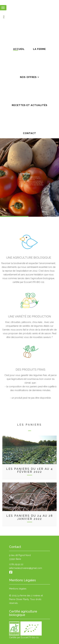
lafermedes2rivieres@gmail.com (26, 568)
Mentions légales (18, 589)
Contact (29, 133)
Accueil (19, 48)
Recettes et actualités (30, 105)
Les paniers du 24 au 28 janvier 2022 (30, 517)
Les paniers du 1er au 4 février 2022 (29, 470)
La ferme (39, 48)
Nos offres (28, 76)
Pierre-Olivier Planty (19, 599)
